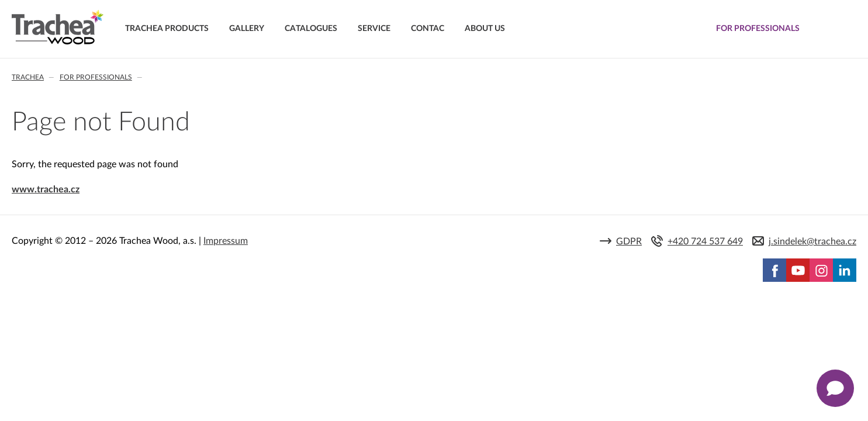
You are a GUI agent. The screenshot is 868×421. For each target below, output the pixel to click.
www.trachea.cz (46, 189)
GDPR (629, 241)
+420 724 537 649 (705, 241)
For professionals (96, 77)
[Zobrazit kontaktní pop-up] (835, 388)
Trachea (28, 77)
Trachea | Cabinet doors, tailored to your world (58, 27)
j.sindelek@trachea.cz (812, 241)
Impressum (226, 241)
